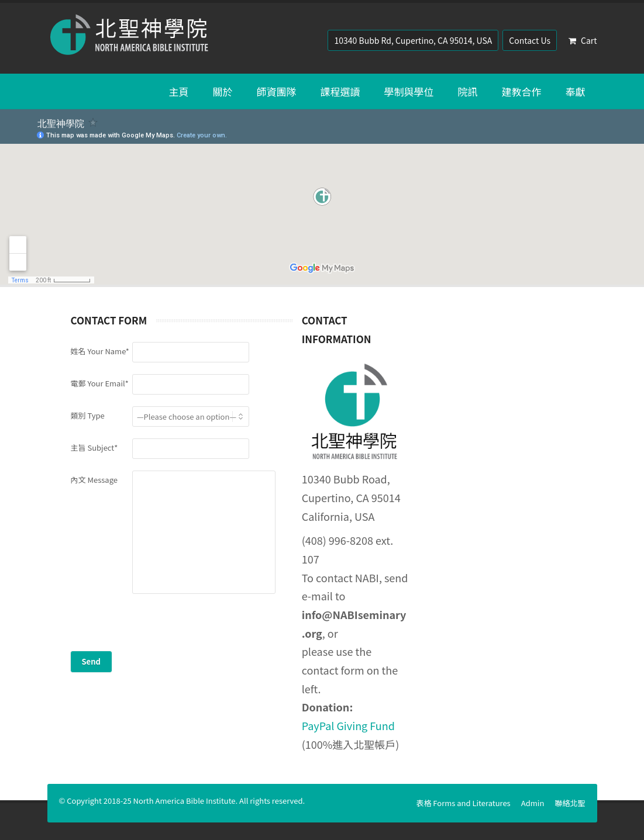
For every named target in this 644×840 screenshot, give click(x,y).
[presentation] (160, 628)
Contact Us (530, 40)
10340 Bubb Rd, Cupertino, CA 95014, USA (413, 40)
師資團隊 (277, 91)
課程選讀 (340, 91)
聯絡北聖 (570, 803)
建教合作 (522, 91)
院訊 (468, 91)
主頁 (179, 91)
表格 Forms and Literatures (463, 803)
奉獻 (576, 91)
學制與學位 (409, 91)
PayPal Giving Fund (348, 725)
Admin (533, 803)
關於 (223, 91)
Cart (583, 40)
